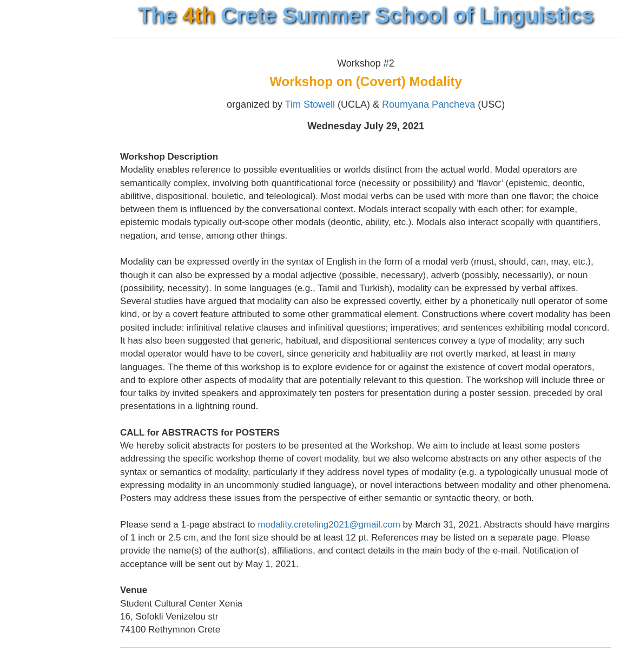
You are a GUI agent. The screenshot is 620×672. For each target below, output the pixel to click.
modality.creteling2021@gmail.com (353, 538)
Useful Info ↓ (39, 182)
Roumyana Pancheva (440, 104)
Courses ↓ (33, 123)
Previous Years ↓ (49, 202)
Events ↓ (29, 143)
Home (23, 83)
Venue (24, 103)
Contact (27, 242)
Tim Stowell (322, 104)
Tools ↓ (25, 222)
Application (35, 163)
